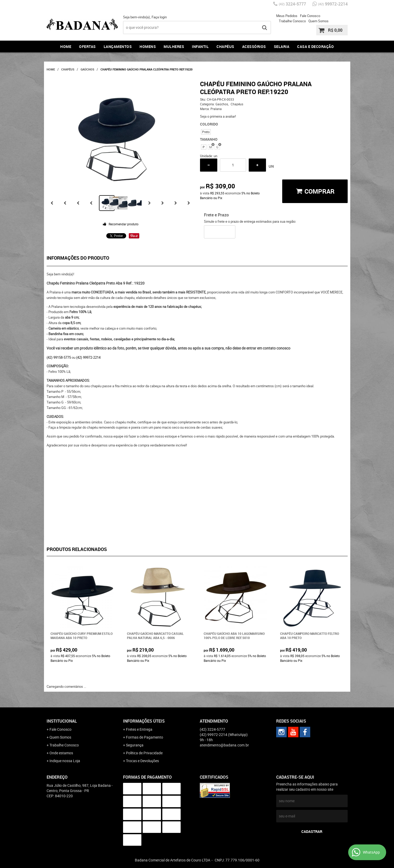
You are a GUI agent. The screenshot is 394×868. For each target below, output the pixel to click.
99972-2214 (333, 4)
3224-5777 (292, 4)
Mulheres (174, 47)
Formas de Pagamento (145, 737)
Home (66, 47)
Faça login (159, 17)
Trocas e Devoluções (142, 761)
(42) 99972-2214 (88, 357)
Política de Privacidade (144, 753)
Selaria (282, 47)
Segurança (135, 745)
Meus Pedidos (287, 16)
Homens (148, 47)
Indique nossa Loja (65, 761)
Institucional (62, 721)
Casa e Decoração (315, 47)
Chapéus (225, 47)
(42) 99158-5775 (59, 357)
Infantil (200, 47)
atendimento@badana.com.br (224, 745)
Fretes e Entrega (139, 729)
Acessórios (254, 47)
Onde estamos (61, 753)
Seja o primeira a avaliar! (218, 116)
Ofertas (87, 47)
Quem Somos (318, 21)
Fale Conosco (310, 16)
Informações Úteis (144, 721)
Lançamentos (118, 47)
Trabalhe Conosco (292, 21)
